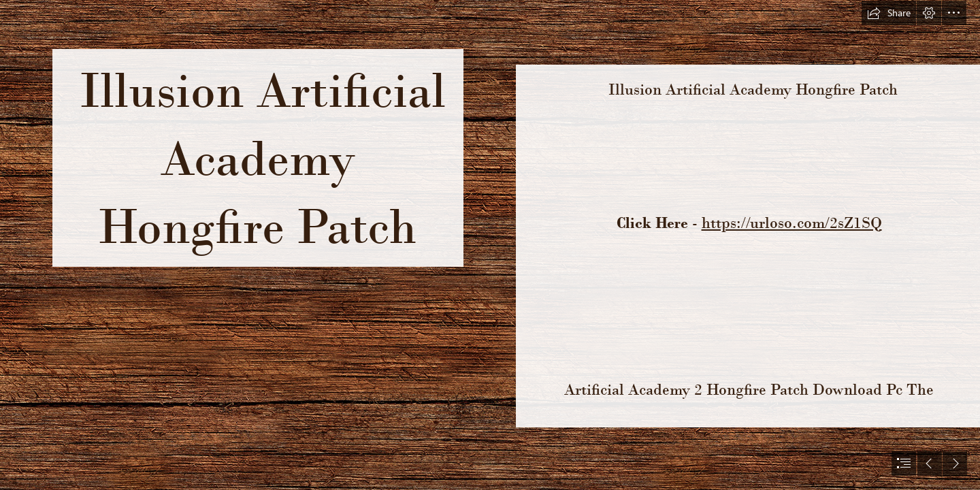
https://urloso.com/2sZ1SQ (792, 223)
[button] (889, 13)
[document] (490, 245)
